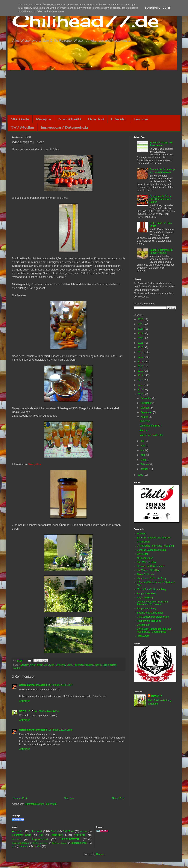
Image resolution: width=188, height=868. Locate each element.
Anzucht (17, 831)
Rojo (105, 665)
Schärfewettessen (40, 843)
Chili (46, 665)
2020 (141, 347)
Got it (166, 8)
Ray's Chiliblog (145, 598)
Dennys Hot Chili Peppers (151, 566)
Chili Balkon (143, 542)
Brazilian (25, 665)
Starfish (17, 668)
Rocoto (98, 665)
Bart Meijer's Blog (146, 562)
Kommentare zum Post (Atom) (41, 804)
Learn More (152, 8)
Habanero (78, 665)
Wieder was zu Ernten (152, 435)
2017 (141, 362)
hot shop (23, 846)
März (144, 460)
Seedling (112, 665)
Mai (143, 450)
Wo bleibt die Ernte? (151, 426)
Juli (143, 441)
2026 (141, 319)
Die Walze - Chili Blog (149, 570)
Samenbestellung (20, 843)
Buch (54, 831)
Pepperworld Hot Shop (149, 621)
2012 (141, 385)
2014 (141, 375)
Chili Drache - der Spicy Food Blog (155, 546)
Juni (143, 446)
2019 (141, 352)
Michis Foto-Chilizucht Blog (151, 589)
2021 (141, 343)
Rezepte (43, 119)
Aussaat (37, 831)
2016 (141, 366)
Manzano (89, 665)
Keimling (79, 835)
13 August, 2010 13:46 (61, 730)
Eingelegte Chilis (21, 835)
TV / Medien (23, 127)
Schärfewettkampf (59, 843)
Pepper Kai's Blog (146, 594)
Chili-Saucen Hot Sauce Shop (153, 617)
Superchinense (79, 843)
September (147, 412)
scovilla (37, 846)
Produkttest (69, 839)
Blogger (100, 854)
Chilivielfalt (143, 554)
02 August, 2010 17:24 (61, 685)
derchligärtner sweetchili (33, 685)
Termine (141, 119)
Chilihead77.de (85, 20)
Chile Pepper (36, 665)
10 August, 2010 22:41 (47, 711)
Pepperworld (40, 839)
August (145, 417)
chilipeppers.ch (145, 558)
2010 (141, 394)
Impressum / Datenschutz (64, 127)
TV (13, 846)
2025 (141, 324)
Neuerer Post (20, 798)
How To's (96, 119)
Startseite (20, 119)
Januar (145, 469)
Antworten (25, 701)
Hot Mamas (143, 636)
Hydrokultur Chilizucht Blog (151, 578)
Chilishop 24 (144, 625)
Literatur (119, 119)
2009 (141, 475)
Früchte (144, 430)
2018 (141, 357)
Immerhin (145, 421)
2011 (141, 390)
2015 (141, 371)
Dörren (83, 831)
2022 (141, 338)
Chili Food (68, 831)
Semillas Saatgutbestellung (151, 550)
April (143, 455)
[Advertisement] (94, 92)
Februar (145, 464)
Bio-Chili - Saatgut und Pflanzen (154, 538)
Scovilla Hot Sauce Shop (150, 613)
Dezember (146, 398)
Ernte (52, 665)
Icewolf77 (25, 711)
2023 (141, 334)
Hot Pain (142, 534)
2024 (141, 329)
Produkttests (69, 119)
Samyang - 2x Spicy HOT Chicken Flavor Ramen (160, 199)
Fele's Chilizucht (146, 574)
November (146, 403)
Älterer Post (118, 798)
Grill (41, 835)
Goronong (60, 665)
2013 (141, 380)
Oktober (145, 408)
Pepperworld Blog (146, 609)
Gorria (69, 665)
